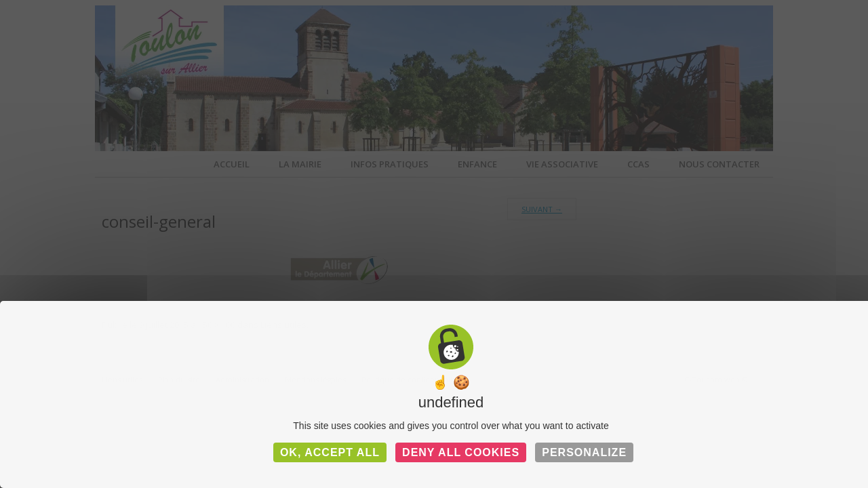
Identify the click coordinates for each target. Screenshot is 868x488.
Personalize (584, 452)
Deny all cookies (461, 452)
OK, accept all (330, 452)
